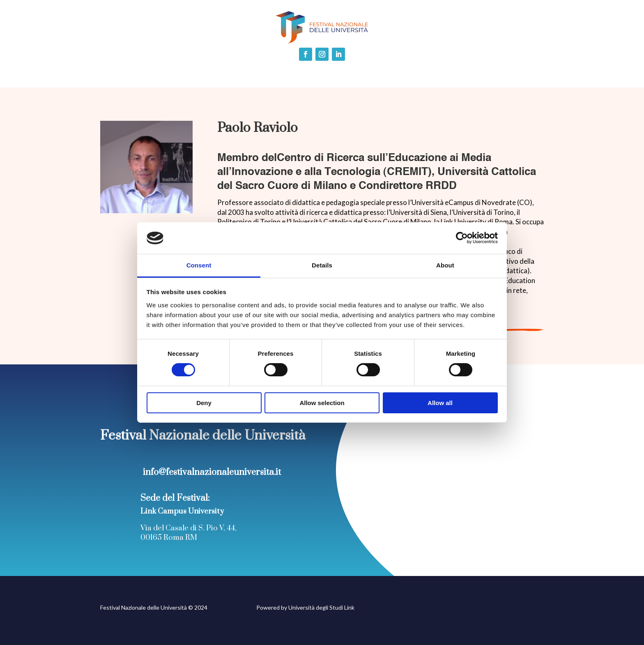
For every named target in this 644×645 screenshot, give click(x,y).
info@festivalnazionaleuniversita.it (212, 472)
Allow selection (322, 403)
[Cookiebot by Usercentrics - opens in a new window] (462, 238)
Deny (204, 403)
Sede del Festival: (175, 498)
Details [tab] (322, 265)
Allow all (440, 403)
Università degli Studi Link (321, 607)
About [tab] (445, 265)
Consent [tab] (199, 265)
